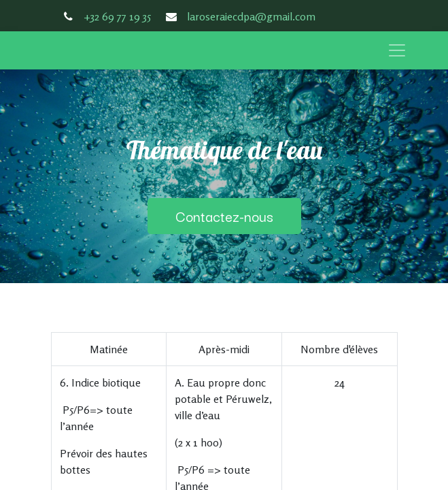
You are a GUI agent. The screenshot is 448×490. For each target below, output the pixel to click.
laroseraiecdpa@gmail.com (251, 16)
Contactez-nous (224, 216)
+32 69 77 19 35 (117, 16)
